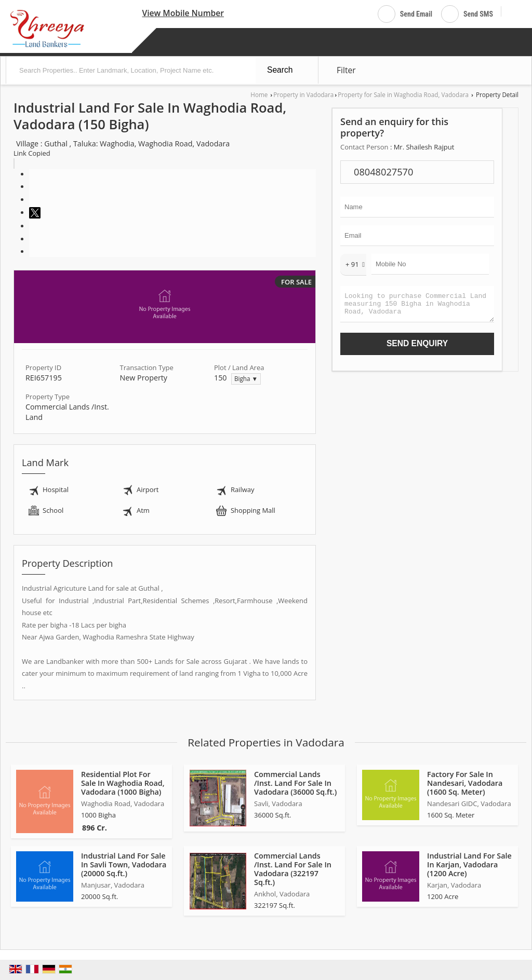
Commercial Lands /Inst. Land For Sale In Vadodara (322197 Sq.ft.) (293, 869)
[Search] (513, 12)
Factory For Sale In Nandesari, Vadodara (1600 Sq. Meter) (465, 783)
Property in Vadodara (303, 94)
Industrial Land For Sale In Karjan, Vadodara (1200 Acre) (469, 865)
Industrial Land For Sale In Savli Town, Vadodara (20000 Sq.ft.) (124, 865)
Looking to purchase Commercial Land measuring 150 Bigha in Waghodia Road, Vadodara (417, 307)
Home (259, 94)
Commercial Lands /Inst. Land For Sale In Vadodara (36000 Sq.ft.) (295, 783)
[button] (183, 13)
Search (280, 70)
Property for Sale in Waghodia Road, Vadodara (403, 94)
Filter (346, 70)
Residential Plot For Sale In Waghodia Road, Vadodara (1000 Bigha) (123, 783)
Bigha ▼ (246, 378)
